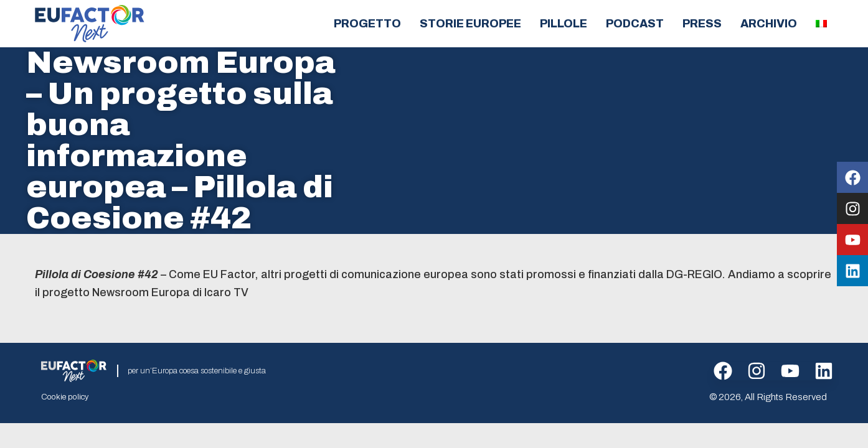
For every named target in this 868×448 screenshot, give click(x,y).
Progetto (367, 24)
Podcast (635, 24)
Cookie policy (65, 397)
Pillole (564, 24)
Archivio (769, 24)
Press (702, 24)
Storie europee (470, 24)
